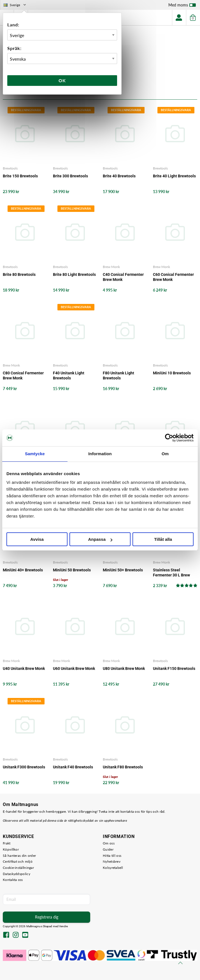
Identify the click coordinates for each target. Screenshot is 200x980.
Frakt (7, 843)
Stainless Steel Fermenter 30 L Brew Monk (171, 573)
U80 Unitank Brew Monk (124, 668)
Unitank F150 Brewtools (174, 668)
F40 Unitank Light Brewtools (69, 375)
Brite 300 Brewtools (70, 176)
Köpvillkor (11, 849)
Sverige (15, 5)
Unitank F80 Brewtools (123, 767)
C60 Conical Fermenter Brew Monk (173, 277)
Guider (108, 849)
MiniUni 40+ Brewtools (23, 570)
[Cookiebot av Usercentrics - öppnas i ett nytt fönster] (169, 438)
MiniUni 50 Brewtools (72, 570)
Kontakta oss (13, 880)
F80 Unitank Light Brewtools (118, 375)
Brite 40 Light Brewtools (174, 176)
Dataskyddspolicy (17, 874)
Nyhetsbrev (112, 861)
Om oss (109, 843)
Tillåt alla (163, 539)
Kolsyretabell (113, 868)
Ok (62, 80)
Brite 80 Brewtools (19, 274)
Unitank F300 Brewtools (24, 767)
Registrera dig (47, 917)
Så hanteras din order (19, 856)
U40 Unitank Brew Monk (24, 668)
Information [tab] (100, 454)
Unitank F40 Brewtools (73, 767)
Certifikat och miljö (18, 861)
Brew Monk (111, 267)
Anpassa (100, 539)
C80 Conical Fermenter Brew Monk (23, 375)
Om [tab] (165, 454)
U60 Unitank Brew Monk (74, 668)
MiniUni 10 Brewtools (172, 373)
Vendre (64, 926)
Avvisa (37, 539)
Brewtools (10, 168)
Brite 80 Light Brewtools (74, 274)
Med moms (182, 6)
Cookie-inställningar (18, 868)
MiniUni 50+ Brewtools (123, 570)
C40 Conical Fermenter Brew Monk (123, 277)
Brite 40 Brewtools (119, 176)
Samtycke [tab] (35, 454)
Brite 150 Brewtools (20, 176)
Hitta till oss (112, 856)
